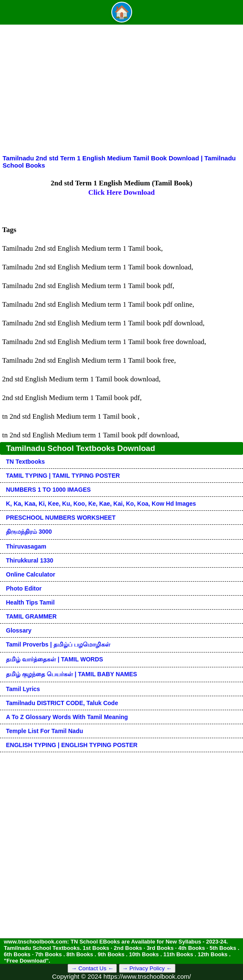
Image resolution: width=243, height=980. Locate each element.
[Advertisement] (121, 91)
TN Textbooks (25, 462)
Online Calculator (31, 574)
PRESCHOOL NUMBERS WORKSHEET (61, 518)
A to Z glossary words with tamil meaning (67, 717)
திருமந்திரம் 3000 (29, 532)
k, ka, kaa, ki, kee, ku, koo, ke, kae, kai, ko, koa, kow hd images (101, 504)
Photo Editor (24, 588)
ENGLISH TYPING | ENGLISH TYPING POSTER (72, 745)
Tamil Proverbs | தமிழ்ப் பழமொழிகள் (58, 644)
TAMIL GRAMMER (31, 616)
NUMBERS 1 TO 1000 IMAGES (48, 490)
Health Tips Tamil (30, 602)
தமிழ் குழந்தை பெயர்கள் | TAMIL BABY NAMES (72, 674)
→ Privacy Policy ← (147, 968)
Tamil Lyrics (23, 689)
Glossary (19, 630)
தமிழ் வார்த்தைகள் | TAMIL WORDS (55, 659)
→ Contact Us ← (92, 968)
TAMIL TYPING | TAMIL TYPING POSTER (63, 476)
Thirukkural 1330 (30, 560)
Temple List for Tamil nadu (45, 731)
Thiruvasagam (26, 546)
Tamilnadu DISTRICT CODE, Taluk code (62, 703)
